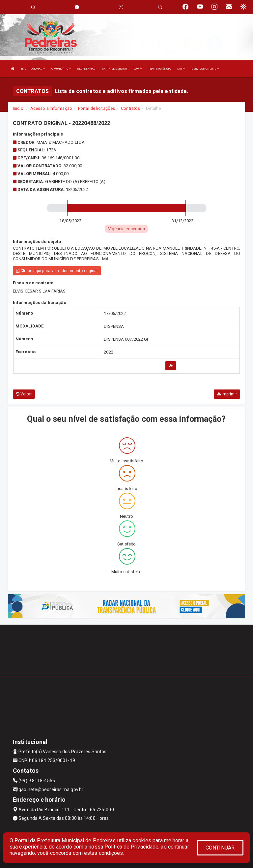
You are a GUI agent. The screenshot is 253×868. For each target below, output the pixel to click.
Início (18, 108)
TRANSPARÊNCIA (159, 69)
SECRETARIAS (86, 69)
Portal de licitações (97, 108)
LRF (181, 69)
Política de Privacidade (131, 847)
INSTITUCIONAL (33, 69)
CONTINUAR (220, 848)
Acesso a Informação (51, 108)
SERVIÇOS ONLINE (205, 69)
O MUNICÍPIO (61, 69)
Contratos (130, 108)
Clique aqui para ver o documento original (57, 271)
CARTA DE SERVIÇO (114, 69)
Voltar (24, 394)
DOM (138, 69)
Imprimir (227, 394)
